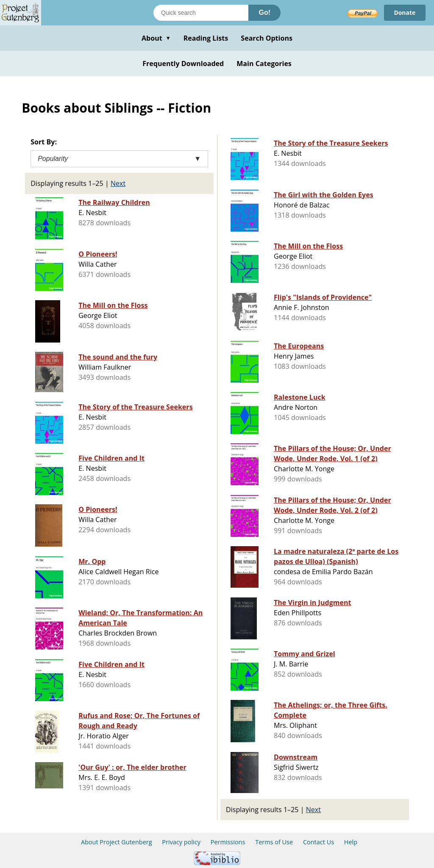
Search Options (267, 38)
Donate (405, 12)
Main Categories (264, 64)
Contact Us (319, 842)
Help (351, 842)
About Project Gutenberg (117, 842)
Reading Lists (206, 38)
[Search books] (201, 13)
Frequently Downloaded (183, 64)
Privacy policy (181, 842)
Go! (264, 12)
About (156, 38)
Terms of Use (274, 842)
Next (118, 183)
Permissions (228, 842)
